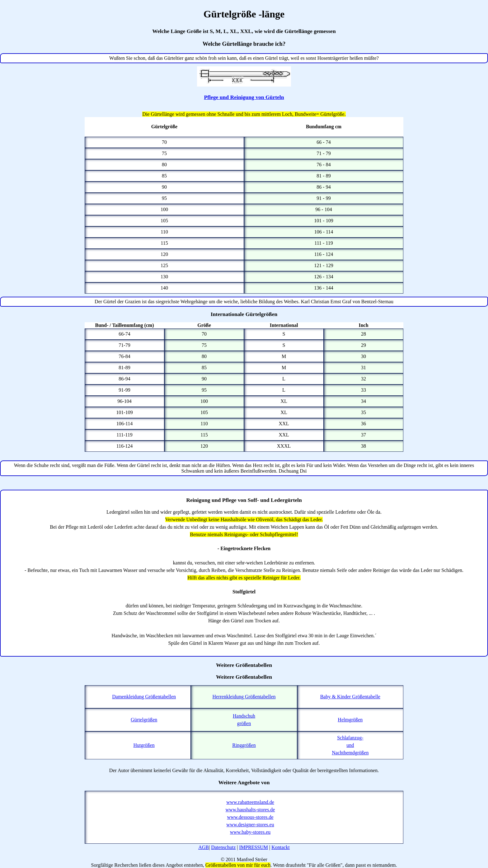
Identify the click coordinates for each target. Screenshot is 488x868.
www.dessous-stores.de (250, 817)
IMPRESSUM (253, 847)
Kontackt (281, 847)
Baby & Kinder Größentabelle (350, 697)
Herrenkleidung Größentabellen (244, 697)
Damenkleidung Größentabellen (144, 697)
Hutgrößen (144, 745)
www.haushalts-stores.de (250, 810)
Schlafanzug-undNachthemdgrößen (350, 745)
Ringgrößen (244, 745)
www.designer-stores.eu (250, 825)
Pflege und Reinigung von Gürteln (244, 97)
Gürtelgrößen (144, 720)
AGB (204, 847)
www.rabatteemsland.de (250, 802)
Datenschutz (223, 847)
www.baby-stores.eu (250, 832)
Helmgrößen (350, 720)
